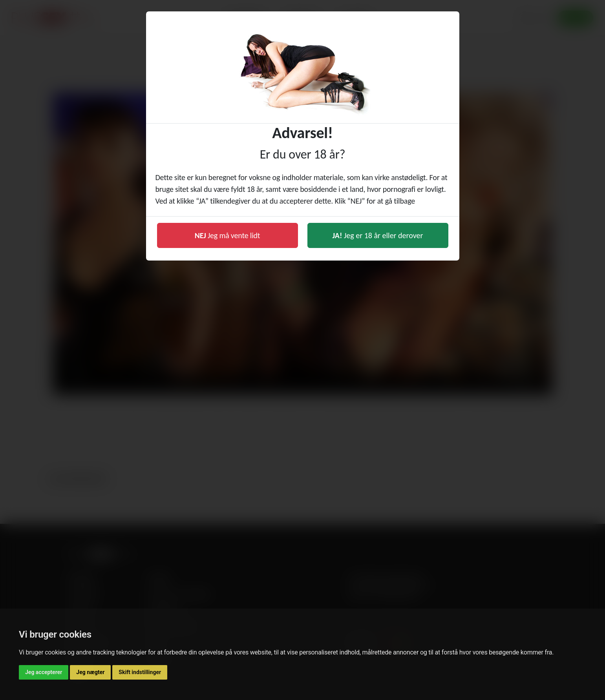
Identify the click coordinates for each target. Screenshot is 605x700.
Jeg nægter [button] (90, 672)
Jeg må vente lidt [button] (228, 235)
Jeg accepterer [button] (44, 672)
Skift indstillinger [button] (140, 672)
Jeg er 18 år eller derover (378, 235)
